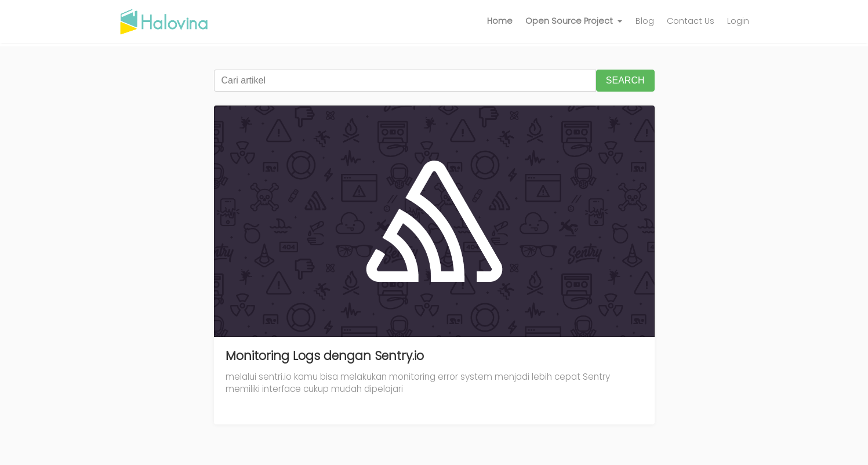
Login (738, 21)
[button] (574, 21)
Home (500, 21)
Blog (645, 21)
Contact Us (691, 21)
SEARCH (625, 80)
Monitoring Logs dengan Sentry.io (325, 356)
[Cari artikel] (405, 81)
